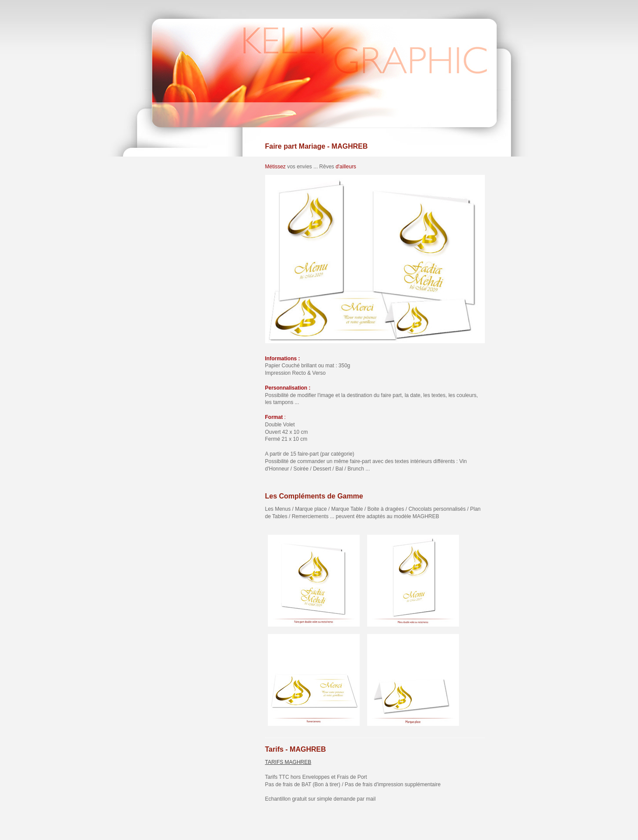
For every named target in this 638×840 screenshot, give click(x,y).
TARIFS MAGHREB (288, 762)
